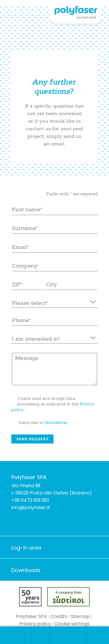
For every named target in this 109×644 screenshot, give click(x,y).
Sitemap (80, 616)
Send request (33, 439)
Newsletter (56, 423)
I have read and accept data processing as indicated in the (53, 404)
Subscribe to (43, 423)
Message (55, 369)
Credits (59, 616)
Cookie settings (72, 624)
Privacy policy (35, 624)
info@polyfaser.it (31, 507)
